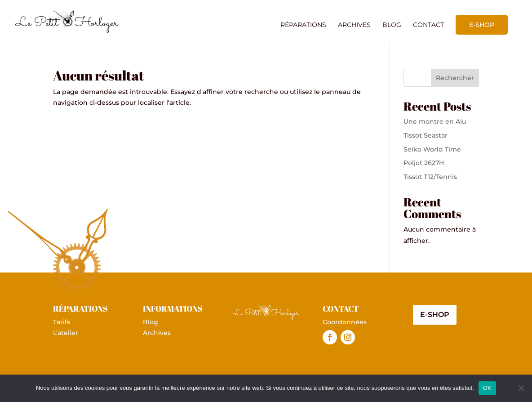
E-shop (482, 25)
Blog (392, 25)
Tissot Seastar (426, 135)
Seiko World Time (432, 149)
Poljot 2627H (424, 163)
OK (487, 388)
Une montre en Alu (435, 121)
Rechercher (455, 78)
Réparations (303, 25)
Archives (354, 25)
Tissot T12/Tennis (430, 177)
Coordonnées (345, 322)
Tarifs (62, 322)
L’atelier (66, 333)
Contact (428, 25)
